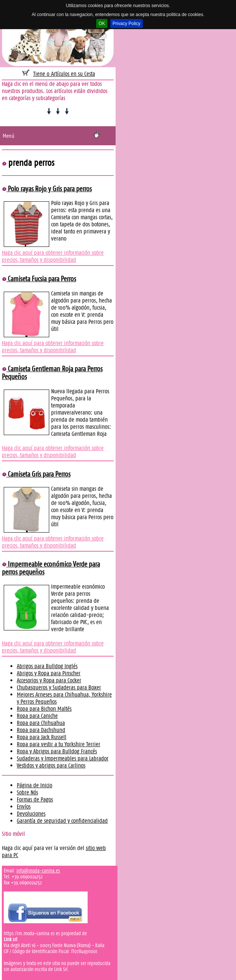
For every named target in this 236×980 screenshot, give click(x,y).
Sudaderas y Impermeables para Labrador (63, 758)
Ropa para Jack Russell (42, 737)
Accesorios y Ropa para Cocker (49, 680)
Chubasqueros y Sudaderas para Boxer (59, 687)
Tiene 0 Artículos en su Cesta (64, 74)
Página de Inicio (34, 785)
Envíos (24, 807)
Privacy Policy (127, 24)
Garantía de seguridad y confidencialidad (62, 821)
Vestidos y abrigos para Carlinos (51, 765)
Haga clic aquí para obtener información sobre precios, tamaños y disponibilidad (53, 256)
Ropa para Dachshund (41, 730)
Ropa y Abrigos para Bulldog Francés (57, 751)
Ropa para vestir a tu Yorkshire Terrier (59, 744)
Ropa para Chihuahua (41, 723)
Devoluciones (31, 814)
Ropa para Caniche (37, 716)
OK (102, 24)
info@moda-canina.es (38, 871)
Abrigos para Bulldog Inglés (47, 666)
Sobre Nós (27, 792)
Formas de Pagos (35, 799)
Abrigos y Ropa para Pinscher (49, 673)
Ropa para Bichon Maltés (44, 709)
